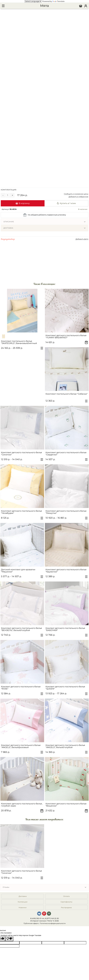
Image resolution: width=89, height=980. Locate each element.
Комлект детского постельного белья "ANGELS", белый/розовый (21, 746)
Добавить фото (82, 239)
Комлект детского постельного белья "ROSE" (21, 688)
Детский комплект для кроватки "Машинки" (18, 571)
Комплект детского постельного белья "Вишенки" (66, 805)
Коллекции (23, 902)
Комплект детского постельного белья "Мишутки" (66, 512)
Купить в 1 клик (66, 203)
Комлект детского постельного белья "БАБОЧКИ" (65, 629)
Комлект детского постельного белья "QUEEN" (65, 688)
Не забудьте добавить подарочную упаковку (47, 215)
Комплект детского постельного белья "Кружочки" (66, 571)
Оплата (66, 896)
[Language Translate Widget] (33, 1)
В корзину (23, 203)
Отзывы (6, 887)
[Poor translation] (9, 939)
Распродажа (66, 907)
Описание (9, 222)
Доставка (8, 228)
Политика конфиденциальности (53, 923)
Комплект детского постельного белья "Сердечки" (66, 454)
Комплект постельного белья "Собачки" (67, 394)
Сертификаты (66, 902)
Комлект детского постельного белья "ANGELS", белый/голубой (65, 746)
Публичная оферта (31, 923)
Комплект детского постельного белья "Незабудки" (21, 512)
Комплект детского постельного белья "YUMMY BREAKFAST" (66, 336)
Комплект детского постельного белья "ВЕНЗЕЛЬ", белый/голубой (21, 629)
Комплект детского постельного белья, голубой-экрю (22, 805)
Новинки (23, 907)
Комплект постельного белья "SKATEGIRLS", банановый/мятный (19, 342)
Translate (58, 1)
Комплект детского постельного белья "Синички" (21, 454)
